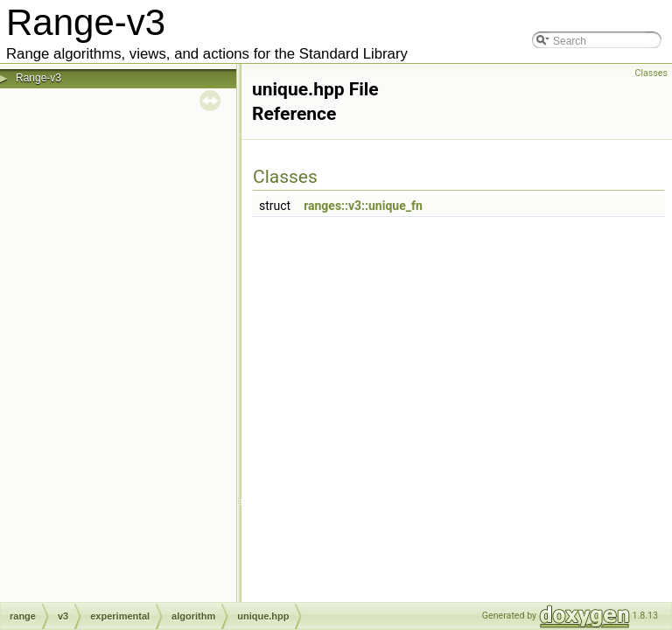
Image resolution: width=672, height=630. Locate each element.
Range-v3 (38, 78)
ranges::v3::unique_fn (363, 206)
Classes (651, 73)
